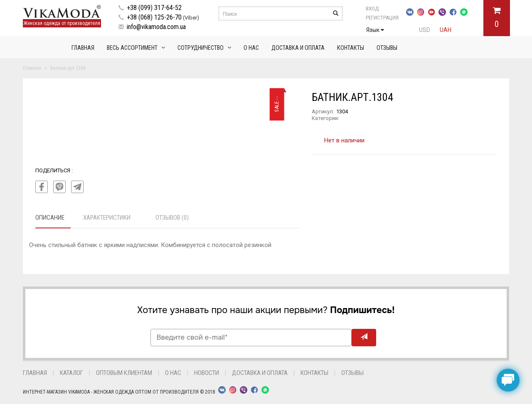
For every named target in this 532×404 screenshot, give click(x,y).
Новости (207, 373)
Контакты (351, 48)
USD (425, 30)
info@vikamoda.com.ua (156, 27)
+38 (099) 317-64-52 (154, 8)
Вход (372, 9)
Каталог (71, 373)
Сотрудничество (201, 48)
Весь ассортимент (132, 48)
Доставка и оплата (298, 48)
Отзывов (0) (172, 218)
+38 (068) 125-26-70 (154, 17)
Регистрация (382, 18)
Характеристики (107, 218)
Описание (50, 218)
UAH (446, 30)
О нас (251, 48)
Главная (83, 48)
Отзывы (387, 48)
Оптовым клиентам (124, 373)
